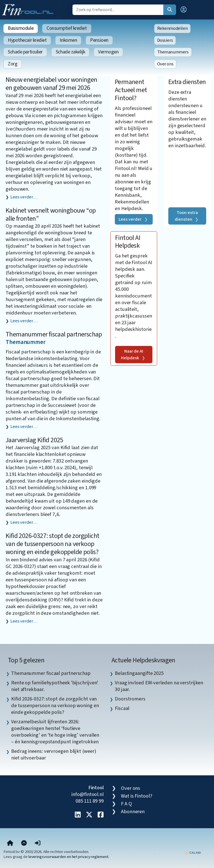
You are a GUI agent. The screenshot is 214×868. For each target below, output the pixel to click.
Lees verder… (24, 197)
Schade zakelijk (70, 52)
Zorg (13, 64)
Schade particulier (25, 52)
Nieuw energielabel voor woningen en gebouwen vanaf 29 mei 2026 (51, 84)
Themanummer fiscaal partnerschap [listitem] (51, 673)
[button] (184, 10)
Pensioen (99, 40)
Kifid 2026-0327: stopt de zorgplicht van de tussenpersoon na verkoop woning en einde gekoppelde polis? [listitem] (55, 705)
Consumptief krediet (67, 28)
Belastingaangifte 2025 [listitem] (139, 673)
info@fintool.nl (87, 794)
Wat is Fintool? (137, 796)
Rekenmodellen (172, 28)
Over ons (165, 64)
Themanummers (173, 52)
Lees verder (130, 219)
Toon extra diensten (186, 216)
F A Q (127, 804)
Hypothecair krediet (27, 40)
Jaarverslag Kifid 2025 (34, 440)
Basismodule (21, 28)
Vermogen (108, 52)
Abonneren (133, 812)
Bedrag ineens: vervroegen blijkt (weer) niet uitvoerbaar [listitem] (53, 754)
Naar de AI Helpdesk (132, 355)
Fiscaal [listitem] (122, 708)
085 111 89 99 (90, 801)
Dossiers (165, 40)
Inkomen (68, 40)
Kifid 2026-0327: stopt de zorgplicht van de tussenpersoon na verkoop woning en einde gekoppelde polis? (52, 544)
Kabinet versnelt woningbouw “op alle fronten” (51, 215)
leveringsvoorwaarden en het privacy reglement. (69, 857)
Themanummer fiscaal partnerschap (54, 334)
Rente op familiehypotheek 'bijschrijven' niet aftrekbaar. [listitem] (55, 686)
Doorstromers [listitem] (130, 699)
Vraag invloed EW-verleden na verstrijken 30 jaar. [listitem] (159, 686)
